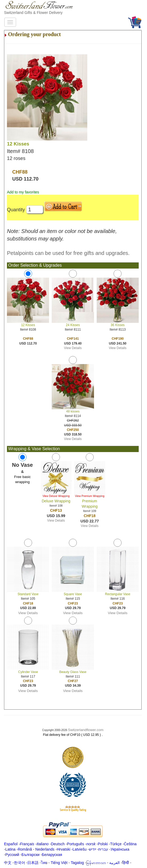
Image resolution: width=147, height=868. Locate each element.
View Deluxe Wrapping (56, 496)
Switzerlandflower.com (86, 730)
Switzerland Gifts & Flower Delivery (33, 13)
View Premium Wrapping (90, 496)
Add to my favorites (23, 192)
